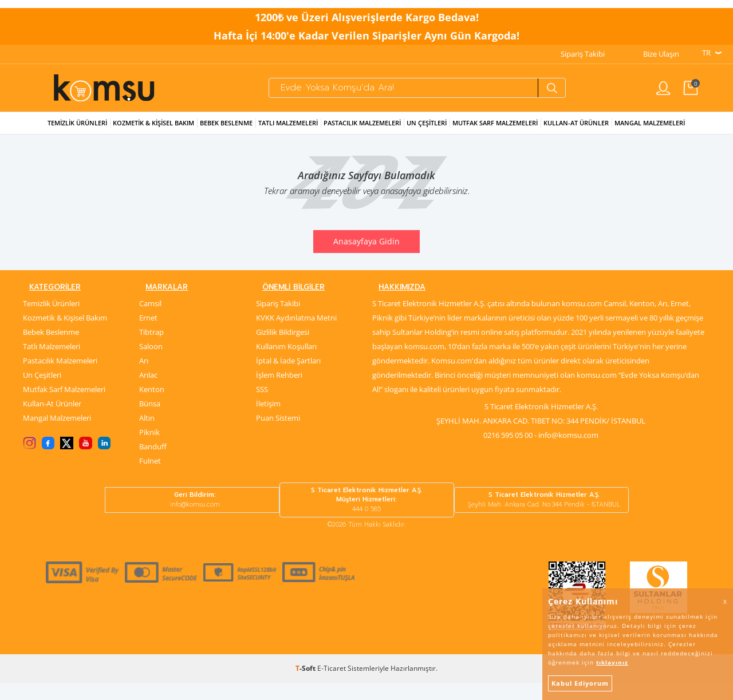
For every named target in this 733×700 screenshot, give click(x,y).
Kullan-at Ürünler (576, 136)
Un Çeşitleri (427, 136)
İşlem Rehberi (279, 392)
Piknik (149, 449)
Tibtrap (151, 349)
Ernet (148, 335)
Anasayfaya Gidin (366, 254)
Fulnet (150, 478)
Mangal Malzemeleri (650, 136)
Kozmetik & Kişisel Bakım (153, 136)
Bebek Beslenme (226, 136)
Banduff (153, 464)
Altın (147, 435)
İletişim (268, 421)
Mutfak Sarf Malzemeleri (495, 136)
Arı (144, 378)
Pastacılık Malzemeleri (362, 136)
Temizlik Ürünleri (77, 136)
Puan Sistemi (278, 435)
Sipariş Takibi (583, 46)
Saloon (151, 363)
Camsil (150, 321)
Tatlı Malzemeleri (288, 136)
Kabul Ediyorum (580, 683)
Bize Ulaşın (661, 46)
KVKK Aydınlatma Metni (296, 335)
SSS (262, 406)
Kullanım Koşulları (286, 363)
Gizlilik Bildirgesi (283, 349)
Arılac (148, 392)
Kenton (152, 406)
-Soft (306, 685)
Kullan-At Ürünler (52, 421)
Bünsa (150, 421)
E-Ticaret (332, 685)
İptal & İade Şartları (288, 378)
